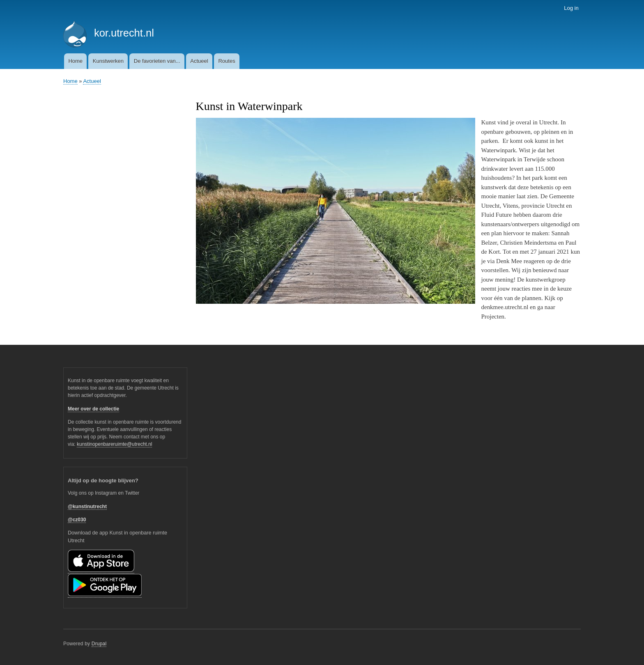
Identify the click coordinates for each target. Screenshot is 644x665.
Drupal (99, 644)
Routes (227, 61)
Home (75, 61)
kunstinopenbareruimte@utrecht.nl (114, 444)
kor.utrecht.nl (124, 33)
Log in (571, 8)
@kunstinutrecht (87, 507)
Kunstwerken (108, 61)
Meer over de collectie (93, 409)
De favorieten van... (157, 61)
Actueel (199, 61)
